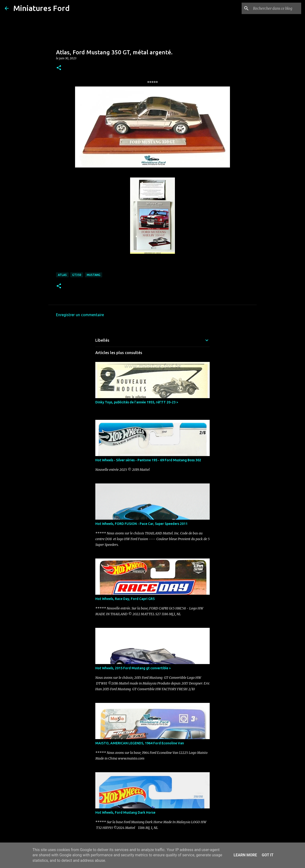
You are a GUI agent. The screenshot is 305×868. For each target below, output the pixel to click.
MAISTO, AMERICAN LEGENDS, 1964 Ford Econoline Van (140, 743)
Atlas (62, 275)
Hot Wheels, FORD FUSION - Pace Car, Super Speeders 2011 (141, 524)
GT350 (77, 275)
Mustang (94, 275)
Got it (267, 855)
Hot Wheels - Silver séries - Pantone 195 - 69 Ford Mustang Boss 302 (148, 460)
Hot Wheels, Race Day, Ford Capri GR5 (125, 599)
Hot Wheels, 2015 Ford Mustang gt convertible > (133, 668)
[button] (59, 68)
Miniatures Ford (41, 8)
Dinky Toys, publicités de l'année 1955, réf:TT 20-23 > (137, 402)
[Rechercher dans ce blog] (276, 8)
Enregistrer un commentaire (80, 315)
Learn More (245, 855)
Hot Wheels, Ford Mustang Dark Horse (125, 812)
